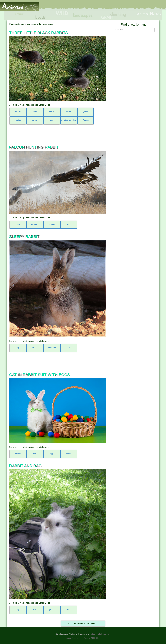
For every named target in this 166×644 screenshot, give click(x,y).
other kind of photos (100, 634)
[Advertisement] (118, 6)
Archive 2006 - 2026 (92, 638)
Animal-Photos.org (73, 638)
